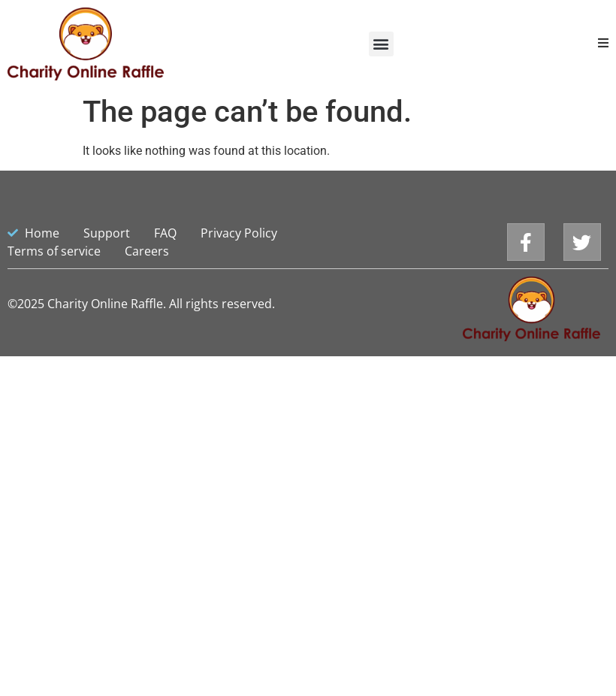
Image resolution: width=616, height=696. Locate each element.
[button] (381, 44)
